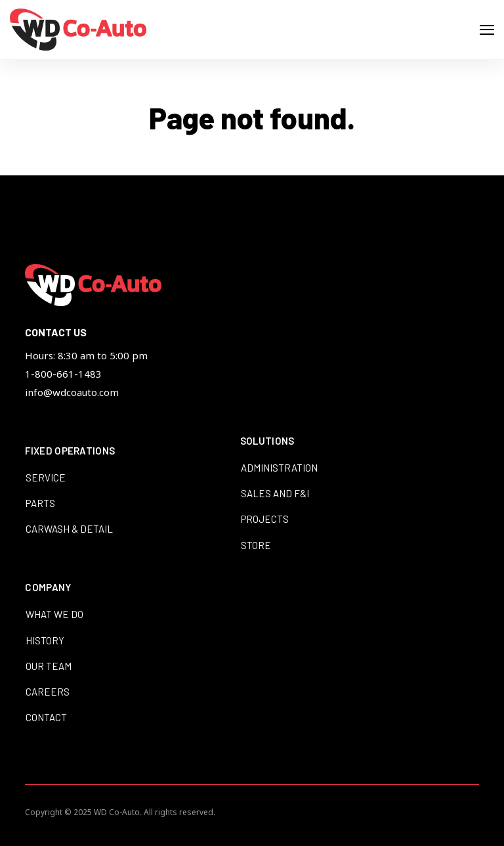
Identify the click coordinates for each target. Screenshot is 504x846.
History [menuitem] (45, 640)
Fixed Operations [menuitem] (70, 451)
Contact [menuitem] (46, 717)
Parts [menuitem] (40, 503)
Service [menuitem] (46, 478)
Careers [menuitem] (48, 692)
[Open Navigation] (487, 30)
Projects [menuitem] (265, 519)
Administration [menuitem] (279, 468)
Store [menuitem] (256, 545)
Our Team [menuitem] (49, 666)
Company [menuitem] (48, 588)
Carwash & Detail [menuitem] (69, 529)
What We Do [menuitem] (54, 614)
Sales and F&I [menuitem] (275, 493)
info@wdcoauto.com (72, 392)
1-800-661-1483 (63, 374)
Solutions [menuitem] (267, 441)
